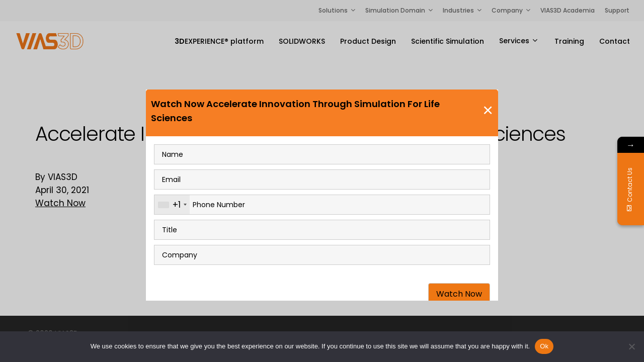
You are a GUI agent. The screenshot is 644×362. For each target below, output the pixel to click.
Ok (544, 346)
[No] (631, 346)
